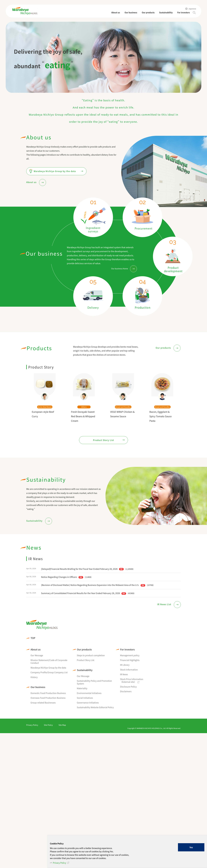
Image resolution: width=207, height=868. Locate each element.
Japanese (192, 9)
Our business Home (120, 269)
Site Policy (48, 725)
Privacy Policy (60, 863)
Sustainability (35, 521)
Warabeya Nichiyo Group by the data (55, 171)
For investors (127, 649)
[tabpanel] (103, 57)
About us (32, 182)
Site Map (62, 725)
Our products (164, 348)
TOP (33, 638)
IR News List (164, 604)
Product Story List (104, 440)
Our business (38, 687)
